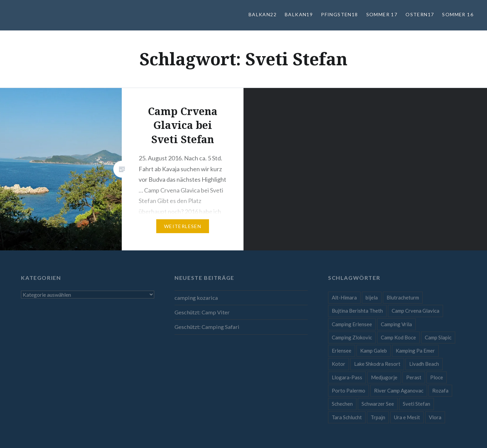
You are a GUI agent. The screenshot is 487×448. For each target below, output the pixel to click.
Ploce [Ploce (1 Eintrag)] (437, 377)
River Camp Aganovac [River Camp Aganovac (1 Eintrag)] (399, 390)
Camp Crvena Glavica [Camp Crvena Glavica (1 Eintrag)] (415, 311)
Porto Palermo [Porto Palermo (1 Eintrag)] (349, 390)
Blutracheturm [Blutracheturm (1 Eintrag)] (403, 297)
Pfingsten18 (339, 14)
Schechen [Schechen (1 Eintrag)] (342, 404)
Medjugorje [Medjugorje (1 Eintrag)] (384, 377)
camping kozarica (196, 298)
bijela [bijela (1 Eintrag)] (372, 297)
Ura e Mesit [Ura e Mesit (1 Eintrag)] (407, 417)
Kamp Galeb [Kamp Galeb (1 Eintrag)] (374, 351)
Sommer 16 (458, 14)
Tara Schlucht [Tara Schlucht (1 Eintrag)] (347, 417)
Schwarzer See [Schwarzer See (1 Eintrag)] (378, 404)
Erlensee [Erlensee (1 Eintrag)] (342, 351)
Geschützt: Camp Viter (202, 312)
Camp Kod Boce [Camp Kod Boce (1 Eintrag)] (398, 337)
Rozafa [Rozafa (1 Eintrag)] (440, 390)
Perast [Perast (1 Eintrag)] (414, 377)
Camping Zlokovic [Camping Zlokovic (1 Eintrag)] (352, 337)
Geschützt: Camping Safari (207, 327)
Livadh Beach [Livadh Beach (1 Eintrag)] (424, 364)
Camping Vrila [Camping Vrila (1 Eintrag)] (396, 324)
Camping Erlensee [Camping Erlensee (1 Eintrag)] (352, 324)
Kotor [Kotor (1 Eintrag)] (339, 364)
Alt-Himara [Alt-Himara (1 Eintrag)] (344, 297)
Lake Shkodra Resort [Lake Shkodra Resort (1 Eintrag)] (377, 364)
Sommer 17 (382, 14)
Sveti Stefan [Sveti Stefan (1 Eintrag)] (416, 404)
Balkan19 (299, 14)
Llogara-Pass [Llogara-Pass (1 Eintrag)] (347, 377)
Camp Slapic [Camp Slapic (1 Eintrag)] (438, 337)
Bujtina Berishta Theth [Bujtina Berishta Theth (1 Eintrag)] (357, 311)
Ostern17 (420, 14)
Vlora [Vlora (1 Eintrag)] (435, 417)
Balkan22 (263, 14)
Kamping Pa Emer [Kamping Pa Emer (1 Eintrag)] (415, 351)
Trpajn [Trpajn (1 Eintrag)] (378, 417)
